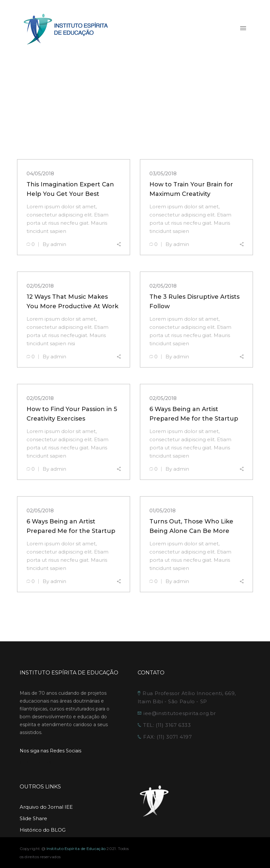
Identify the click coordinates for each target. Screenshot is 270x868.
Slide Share (33, 818)
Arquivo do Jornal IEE (46, 807)
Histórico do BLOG (43, 830)
